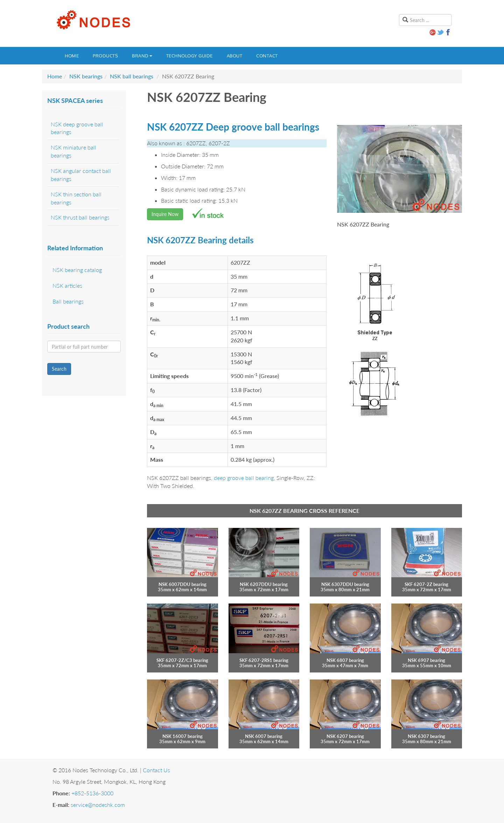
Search (59, 369)
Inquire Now (165, 214)
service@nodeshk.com (98, 805)
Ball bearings (68, 301)
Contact (267, 56)
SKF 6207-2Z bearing (426, 584)
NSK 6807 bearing (345, 660)
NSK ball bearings (132, 76)
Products (105, 56)
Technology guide (190, 56)
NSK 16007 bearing (183, 736)
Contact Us (156, 770)
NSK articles (67, 285)
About (235, 56)
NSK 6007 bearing (264, 736)
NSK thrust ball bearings (80, 217)
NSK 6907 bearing (426, 660)
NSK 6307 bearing (426, 736)
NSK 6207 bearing (345, 736)
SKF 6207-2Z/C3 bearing (182, 660)
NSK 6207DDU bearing (264, 584)
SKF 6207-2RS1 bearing (264, 660)
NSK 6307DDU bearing (345, 584)
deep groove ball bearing (244, 478)
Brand (142, 56)
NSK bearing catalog (77, 270)
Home (72, 56)
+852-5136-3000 (92, 793)
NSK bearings (86, 76)
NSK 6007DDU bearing (183, 584)
